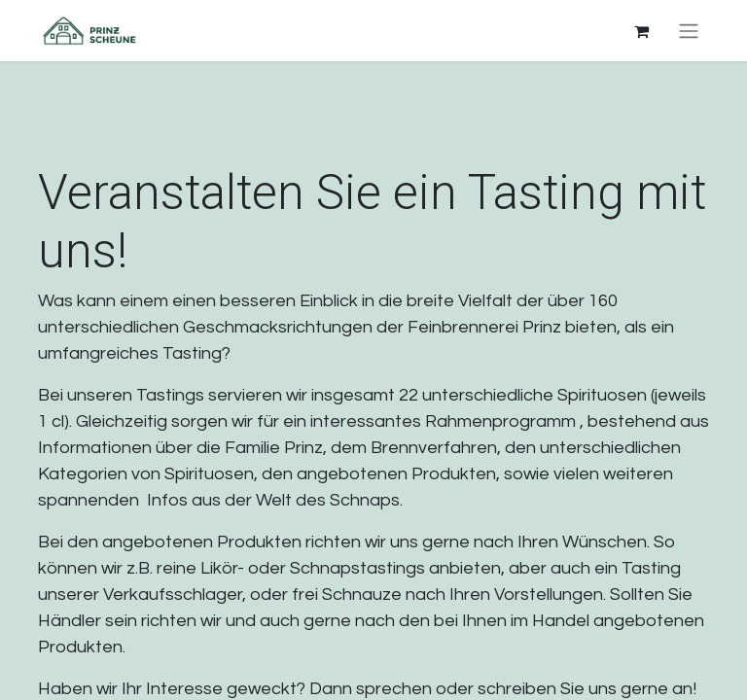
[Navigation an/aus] (689, 31)
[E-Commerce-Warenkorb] (641, 31)
